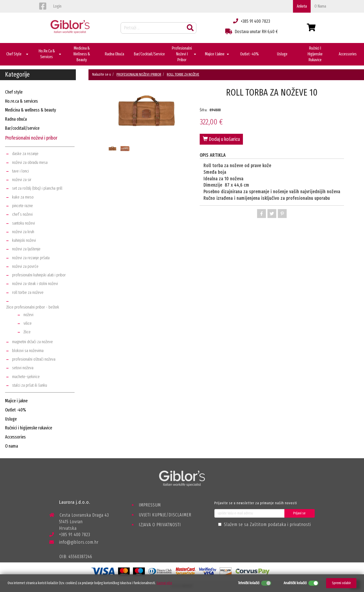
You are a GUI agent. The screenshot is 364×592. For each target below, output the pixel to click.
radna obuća (16, 119)
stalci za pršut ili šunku (30, 385)
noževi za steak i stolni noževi (35, 284)
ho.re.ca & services (21, 101)
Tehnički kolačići (249, 583)
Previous (105, 122)
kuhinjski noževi (24, 240)
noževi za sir (22, 180)
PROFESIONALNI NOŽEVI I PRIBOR (139, 74)
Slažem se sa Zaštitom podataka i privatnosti (267, 524)
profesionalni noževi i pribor (31, 138)
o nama (320, 6)
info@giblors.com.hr (74, 542)
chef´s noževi (22, 214)
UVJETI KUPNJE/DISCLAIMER (165, 515)
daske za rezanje (25, 154)
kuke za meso (23, 197)
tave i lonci (20, 171)
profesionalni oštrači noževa (34, 359)
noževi (28, 315)
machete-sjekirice (26, 377)
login (57, 6)
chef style (14, 92)
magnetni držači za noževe (32, 342)
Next (188, 122)
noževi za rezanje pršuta (31, 258)
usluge (11, 419)
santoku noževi (24, 223)
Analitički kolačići (295, 583)
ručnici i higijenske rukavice (29, 428)
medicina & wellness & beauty (31, 110)
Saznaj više (164, 583)
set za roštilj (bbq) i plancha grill (37, 188)
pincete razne (22, 206)
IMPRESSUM (150, 505)
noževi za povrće (25, 266)
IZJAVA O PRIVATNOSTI (160, 525)
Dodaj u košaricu (221, 139)
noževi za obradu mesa (30, 162)
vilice (28, 323)
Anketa (302, 6)
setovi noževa (23, 368)
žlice (27, 332)
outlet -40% (16, 410)
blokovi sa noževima (28, 351)
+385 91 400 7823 (70, 535)
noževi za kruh (23, 232)
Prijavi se (299, 513)
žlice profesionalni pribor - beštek (33, 307)
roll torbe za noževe (28, 292)
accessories (15, 437)
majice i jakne (16, 401)
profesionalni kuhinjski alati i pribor (39, 275)
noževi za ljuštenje (26, 249)
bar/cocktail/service (22, 128)
